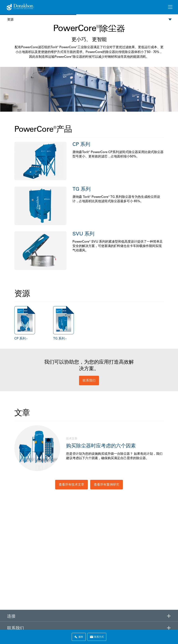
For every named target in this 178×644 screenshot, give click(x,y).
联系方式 (97, 637)
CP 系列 (81, 144)
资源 (10, 19)
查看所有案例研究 (107, 484)
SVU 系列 (83, 234)
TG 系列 (82, 189)
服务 (79, 637)
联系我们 (89, 380)
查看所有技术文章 (71, 484)
